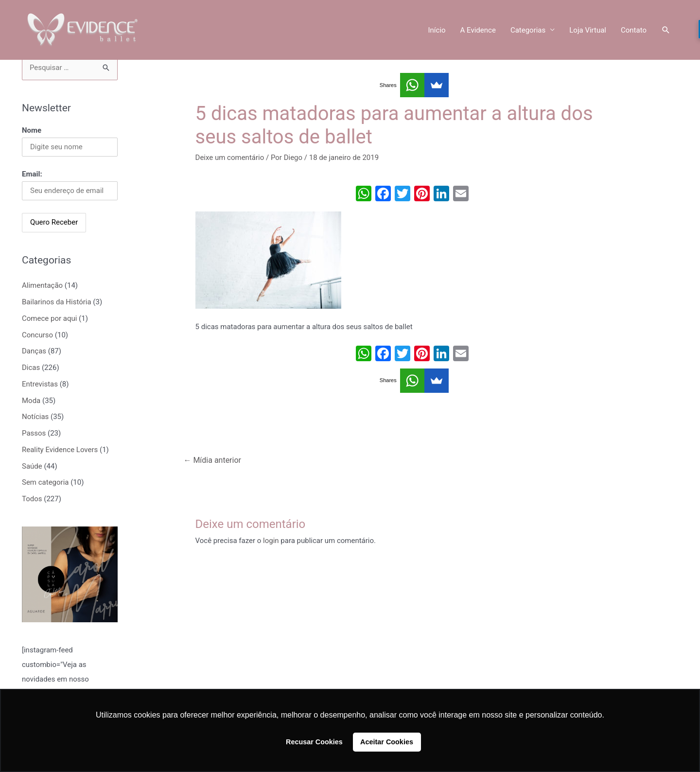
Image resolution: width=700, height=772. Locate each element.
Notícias (35, 417)
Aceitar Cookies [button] (387, 742)
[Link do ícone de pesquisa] (666, 30)
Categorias (528, 30)
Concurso (37, 335)
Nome (32, 130)
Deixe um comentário (230, 158)
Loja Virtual (588, 30)
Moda (31, 401)
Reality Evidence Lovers (60, 450)
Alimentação (42, 285)
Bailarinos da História (57, 302)
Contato (634, 30)
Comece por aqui (49, 318)
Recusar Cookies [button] (314, 742)
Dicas (31, 368)
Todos (32, 499)
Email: (32, 174)
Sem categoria (45, 482)
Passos (34, 433)
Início (437, 30)
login (271, 541)
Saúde (32, 466)
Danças (34, 351)
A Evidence (478, 30)
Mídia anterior (212, 460)
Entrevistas (40, 384)
